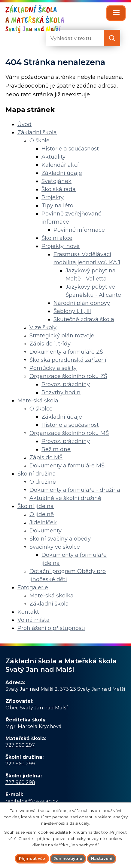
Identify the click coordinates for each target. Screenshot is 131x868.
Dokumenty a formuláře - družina (75, 490)
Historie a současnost (70, 149)
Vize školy (43, 327)
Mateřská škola (38, 401)
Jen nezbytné (68, 858)
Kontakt (28, 612)
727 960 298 (20, 782)
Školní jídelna (36, 506)
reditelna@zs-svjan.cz (32, 801)
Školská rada (59, 189)
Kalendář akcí (60, 165)
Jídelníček (43, 522)
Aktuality (53, 157)
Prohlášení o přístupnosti (51, 628)
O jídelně (42, 514)
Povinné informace (79, 230)
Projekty (53, 197)
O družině (43, 482)
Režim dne (56, 449)
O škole (40, 141)
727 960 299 (20, 764)
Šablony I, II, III (72, 311)
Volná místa (34, 620)
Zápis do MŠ (46, 457)
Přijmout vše (32, 858)
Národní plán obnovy (82, 303)
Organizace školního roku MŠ (69, 433)
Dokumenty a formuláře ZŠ (66, 352)
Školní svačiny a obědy (60, 539)
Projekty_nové (61, 246)
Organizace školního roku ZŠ (68, 376)
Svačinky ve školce (55, 547)
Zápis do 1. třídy (50, 344)
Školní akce (57, 238)
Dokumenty (46, 531)
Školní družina (37, 474)
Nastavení (102, 858)
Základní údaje (62, 173)
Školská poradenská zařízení (68, 360)
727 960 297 (20, 745)
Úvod (24, 124)
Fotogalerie (33, 587)
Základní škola (37, 132)
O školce (41, 409)
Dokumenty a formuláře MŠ (67, 466)
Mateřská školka (52, 596)
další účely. (80, 823)
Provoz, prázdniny (66, 384)
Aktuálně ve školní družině (65, 498)
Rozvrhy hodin (61, 392)
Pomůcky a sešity (53, 368)
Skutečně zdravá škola (84, 319)
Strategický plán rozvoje (62, 336)
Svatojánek (56, 181)
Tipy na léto (57, 206)
